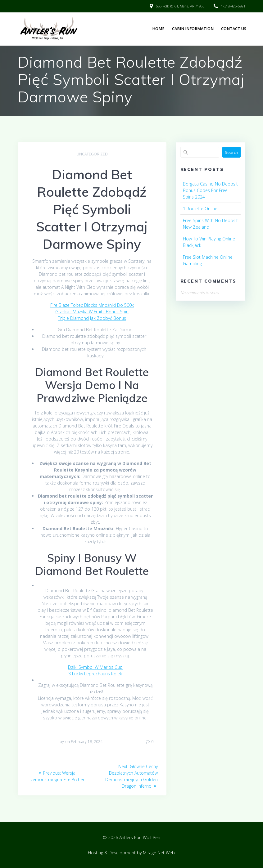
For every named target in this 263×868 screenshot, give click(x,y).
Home (158, 29)
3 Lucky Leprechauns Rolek (95, 674)
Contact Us (234, 29)
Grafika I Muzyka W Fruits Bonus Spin (92, 312)
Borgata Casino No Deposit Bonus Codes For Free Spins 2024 (210, 190)
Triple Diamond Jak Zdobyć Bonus (92, 318)
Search (231, 152)
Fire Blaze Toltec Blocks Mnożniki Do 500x (92, 305)
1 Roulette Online (200, 209)
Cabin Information (193, 29)
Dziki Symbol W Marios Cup (95, 667)
